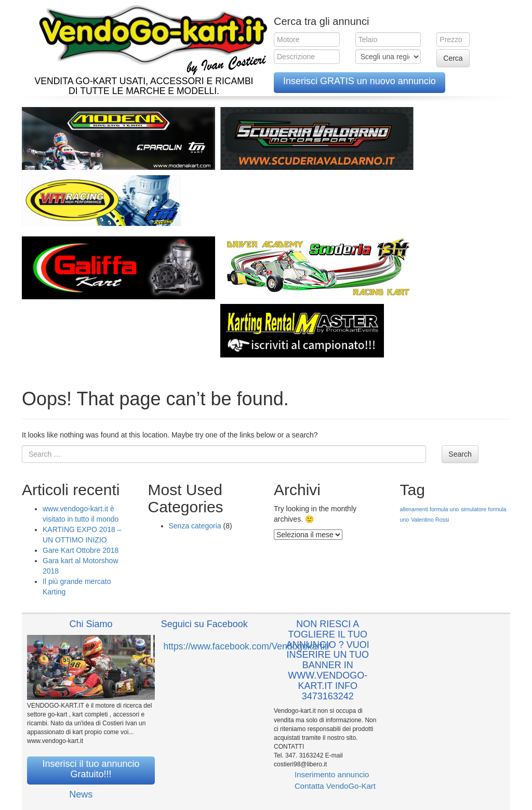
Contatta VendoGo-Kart (335, 786)
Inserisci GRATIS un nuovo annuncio (360, 81)
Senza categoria (195, 526)
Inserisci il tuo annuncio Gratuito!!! (91, 769)
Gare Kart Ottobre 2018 (81, 550)
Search (460, 454)
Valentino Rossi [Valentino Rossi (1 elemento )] (430, 520)
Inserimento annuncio (332, 774)
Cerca (453, 58)
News (81, 794)
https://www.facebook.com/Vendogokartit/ (247, 646)
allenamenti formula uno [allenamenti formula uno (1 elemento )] (430, 509)
